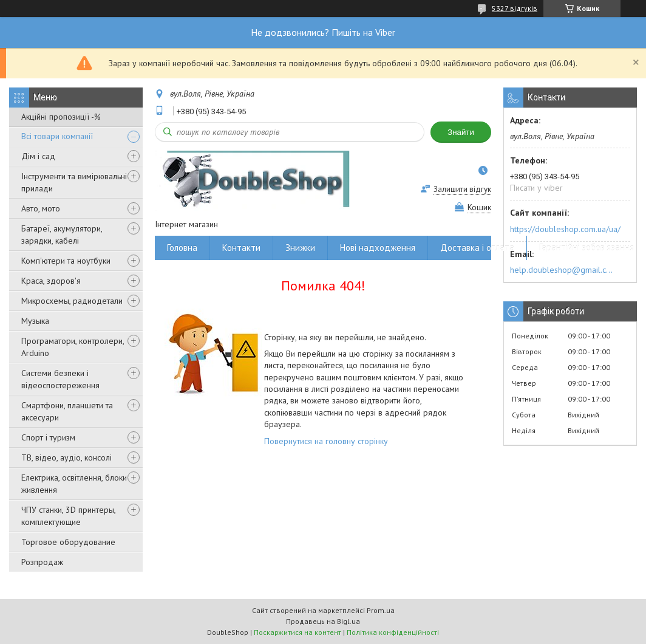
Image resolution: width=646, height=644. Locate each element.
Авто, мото (41, 208)
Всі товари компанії (57, 136)
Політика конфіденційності (393, 632)
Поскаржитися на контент (297, 632)
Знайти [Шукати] (461, 132)
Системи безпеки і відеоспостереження (60, 379)
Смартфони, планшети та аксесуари (67, 411)
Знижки (300, 248)
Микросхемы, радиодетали (72, 301)
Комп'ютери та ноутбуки (66, 261)
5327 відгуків (515, 8)
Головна (182, 248)
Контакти (241, 248)
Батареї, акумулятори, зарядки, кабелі (62, 235)
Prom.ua (381, 610)
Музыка (35, 321)
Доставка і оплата (477, 248)
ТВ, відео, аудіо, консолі (66, 457)
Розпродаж (42, 562)
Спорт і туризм (48, 437)
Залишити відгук (462, 189)
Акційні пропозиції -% (61, 117)
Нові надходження (378, 248)
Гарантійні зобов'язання (586, 248)
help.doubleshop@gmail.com (563, 270)
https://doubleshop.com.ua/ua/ (565, 229)
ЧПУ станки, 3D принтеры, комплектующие (68, 516)
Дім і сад (38, 156)
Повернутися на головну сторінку (326, 441)
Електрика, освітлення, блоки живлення (74, 484)
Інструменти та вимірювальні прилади (74, 182)
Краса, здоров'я (51, 281)
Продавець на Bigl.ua (323, 621)
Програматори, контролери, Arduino (73, 347)
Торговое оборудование (68, 542)
